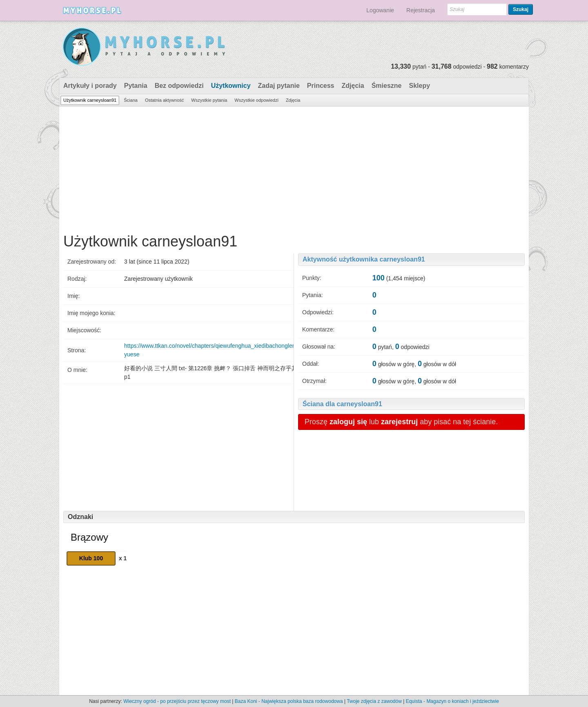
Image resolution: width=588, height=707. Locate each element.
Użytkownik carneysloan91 (90, 100)
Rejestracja (421, 10)
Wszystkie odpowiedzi (256, 100)
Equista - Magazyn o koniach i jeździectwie (452, 701)
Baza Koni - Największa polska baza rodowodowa (289, 701)
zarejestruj (399, 422)
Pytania (136, 86)
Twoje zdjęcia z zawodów (374, 701)
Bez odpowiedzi (179, 86)
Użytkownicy (231, 86)
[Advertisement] (294, 168)
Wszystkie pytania (209, 100)
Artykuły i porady (90, 86)
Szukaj (521, 9)
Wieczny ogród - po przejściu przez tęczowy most (177, 701)
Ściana (131, 100)
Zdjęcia (353, 86)
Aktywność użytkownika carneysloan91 (364, 259)
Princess (321, 86)
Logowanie (380, 10)
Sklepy (419, 86)
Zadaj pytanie (279, 86)
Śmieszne (387, 86)
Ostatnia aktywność (164, 100)
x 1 (123, 558)
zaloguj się (348, 422)
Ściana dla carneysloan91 (342, 404)
